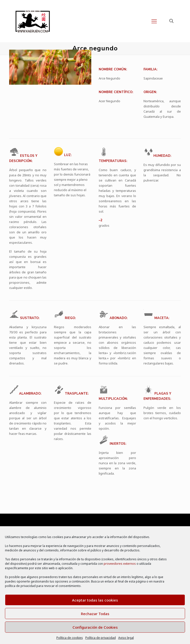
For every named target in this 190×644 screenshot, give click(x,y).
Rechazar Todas (95, 614)
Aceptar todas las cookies (95, 600)
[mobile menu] (154, 21)
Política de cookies (70, 638)
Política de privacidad (101, 638)
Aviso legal (126, 638)
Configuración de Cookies (95, 627)
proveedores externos (120, 564)
